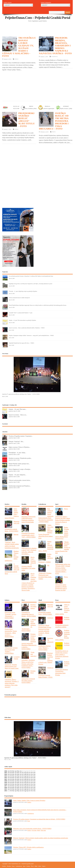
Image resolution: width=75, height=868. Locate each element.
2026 (6, 771)
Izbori (40, 866)
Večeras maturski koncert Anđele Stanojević (19, 298)
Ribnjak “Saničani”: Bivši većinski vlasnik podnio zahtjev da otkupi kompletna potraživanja (41, 838)
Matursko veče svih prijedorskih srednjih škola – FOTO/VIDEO (32, 828)
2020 (6, 781)
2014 (6, 791)
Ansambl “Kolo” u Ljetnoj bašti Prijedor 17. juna (21, 313)
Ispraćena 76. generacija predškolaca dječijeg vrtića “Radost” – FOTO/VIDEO (21, 394)
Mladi (39, 830)
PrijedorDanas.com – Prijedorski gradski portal (38, 18)
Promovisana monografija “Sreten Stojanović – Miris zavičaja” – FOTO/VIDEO (11, 633)
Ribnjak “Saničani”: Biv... (16, 441)
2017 (6, 786)
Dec (35, 773)
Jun (21, 771)
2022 (6, 778)
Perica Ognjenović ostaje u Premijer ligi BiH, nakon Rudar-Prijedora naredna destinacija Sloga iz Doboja (63, 516)
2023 (6, 776)
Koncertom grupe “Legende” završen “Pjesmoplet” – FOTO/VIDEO (10, 615)
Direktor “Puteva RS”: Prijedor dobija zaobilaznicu (28, 847)
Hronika (9, 866)
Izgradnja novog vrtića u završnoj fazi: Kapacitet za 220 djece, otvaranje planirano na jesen (31, 284)
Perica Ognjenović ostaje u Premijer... (20, 469)
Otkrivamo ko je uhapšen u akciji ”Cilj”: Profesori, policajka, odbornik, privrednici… (29, 551)
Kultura (28, 866)
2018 (6, 784)
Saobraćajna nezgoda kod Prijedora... (20, 486)
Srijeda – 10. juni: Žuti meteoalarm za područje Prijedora (22, 320)
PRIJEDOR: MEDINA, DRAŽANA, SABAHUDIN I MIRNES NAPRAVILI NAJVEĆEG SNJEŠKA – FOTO (55, 46)
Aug (25, 773)
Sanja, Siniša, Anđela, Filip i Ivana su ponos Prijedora (29, 800)
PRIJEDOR (38, 706)
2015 (6, 789)
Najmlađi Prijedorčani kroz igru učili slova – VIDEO (21, 343)
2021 (6, 779)
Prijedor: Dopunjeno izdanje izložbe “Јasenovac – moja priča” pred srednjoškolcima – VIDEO (31, 335)
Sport (24, 866)
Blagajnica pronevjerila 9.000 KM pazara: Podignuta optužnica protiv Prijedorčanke (29, 519)
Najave (44, 866)
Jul (23, 773)
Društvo (16, 59)
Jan (9, 771)
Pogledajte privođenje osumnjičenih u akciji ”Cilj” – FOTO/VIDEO (29, 535)
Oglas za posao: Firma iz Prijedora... (20, 447)
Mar (13, 771)
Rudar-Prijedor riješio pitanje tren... (19, 464)
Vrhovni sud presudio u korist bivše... (20, 480)
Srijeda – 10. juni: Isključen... (17, 475)
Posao (13, 866)
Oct (30, 773)
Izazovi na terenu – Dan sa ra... (18, 415)
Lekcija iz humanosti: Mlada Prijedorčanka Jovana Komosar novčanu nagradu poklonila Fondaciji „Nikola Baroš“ (46, 626)
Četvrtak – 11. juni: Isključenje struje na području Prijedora (23, 291)
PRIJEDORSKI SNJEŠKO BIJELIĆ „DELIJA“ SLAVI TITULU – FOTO (27, 120)
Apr (16, 771)
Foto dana (34, 830)
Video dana (43, 830)
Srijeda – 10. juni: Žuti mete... (18, 409)
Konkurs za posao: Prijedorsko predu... (20, 458)
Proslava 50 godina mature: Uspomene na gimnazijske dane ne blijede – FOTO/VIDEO (39, 819)
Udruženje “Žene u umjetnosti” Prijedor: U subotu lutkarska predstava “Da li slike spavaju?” (12, 683)
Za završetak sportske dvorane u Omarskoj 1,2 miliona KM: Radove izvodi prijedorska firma (31, 276)
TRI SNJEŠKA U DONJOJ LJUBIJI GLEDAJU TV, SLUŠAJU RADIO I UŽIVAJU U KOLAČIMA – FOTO (19, 47)
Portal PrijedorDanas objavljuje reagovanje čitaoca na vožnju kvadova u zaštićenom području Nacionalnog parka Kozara (38, 305)
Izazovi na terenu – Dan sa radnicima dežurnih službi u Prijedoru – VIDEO (27, 328)
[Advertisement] (38, 31)
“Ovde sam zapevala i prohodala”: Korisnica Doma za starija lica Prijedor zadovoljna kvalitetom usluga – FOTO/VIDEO (29, 660)
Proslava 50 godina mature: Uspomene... (21, 436)
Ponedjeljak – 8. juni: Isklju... (17, 453)
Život (29, 821)
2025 (6, 773)
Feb (11, 771)
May (18, 771)
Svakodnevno (54, 57)
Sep (27, 773)
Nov (32, 773)
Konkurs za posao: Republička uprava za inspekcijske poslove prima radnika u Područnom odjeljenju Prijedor (62, 651)
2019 (6, 782)
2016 (6, 787)
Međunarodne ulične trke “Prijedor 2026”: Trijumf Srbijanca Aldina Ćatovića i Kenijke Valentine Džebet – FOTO (63, 569)
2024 (6, 774)
